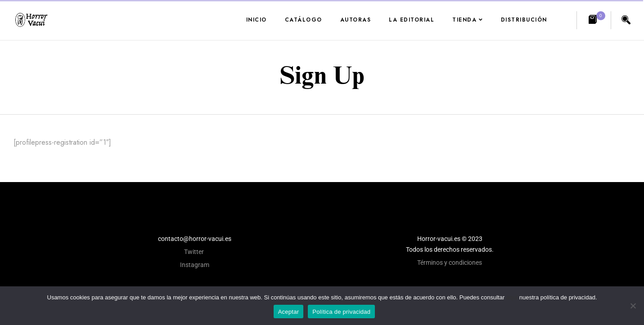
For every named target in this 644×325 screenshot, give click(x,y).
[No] (633, 306)
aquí (512, 297)
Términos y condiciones (450, 263)
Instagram (195, 265)
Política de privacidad (341, 312)
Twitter (195, 252)
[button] (594, 20)
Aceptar (289, 312)
